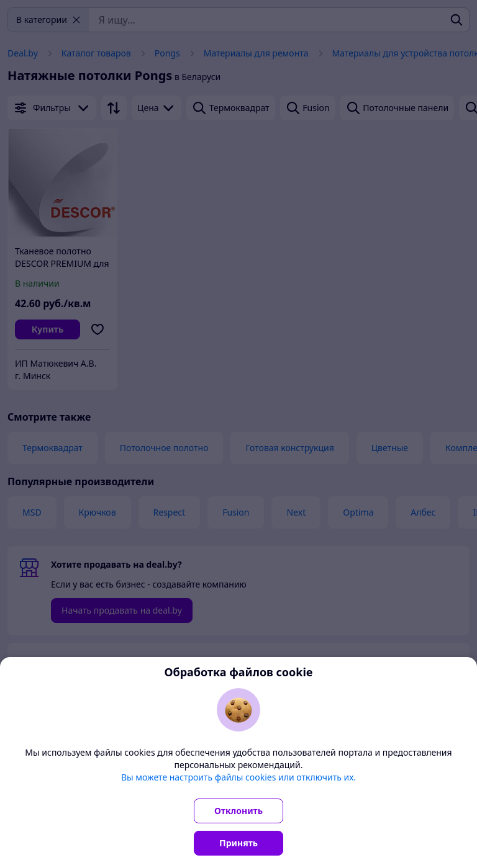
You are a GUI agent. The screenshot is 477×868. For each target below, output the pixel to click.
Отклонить (238, 811)
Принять (238, 843)
